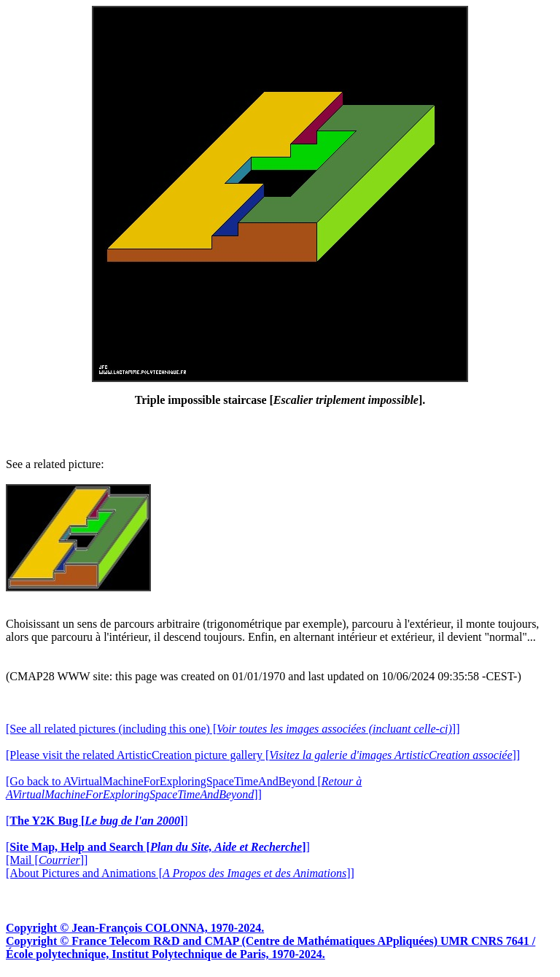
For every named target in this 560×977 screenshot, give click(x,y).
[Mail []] (47, 860)
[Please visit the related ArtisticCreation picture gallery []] (263, 755)
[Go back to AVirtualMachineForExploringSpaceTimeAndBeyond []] (184, 788)
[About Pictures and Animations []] (180, 873)
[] (97, 821)
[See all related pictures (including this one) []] (233, 729)
